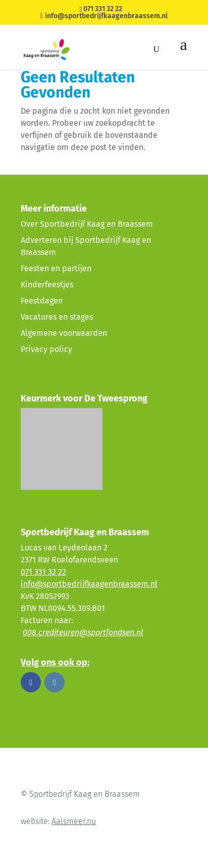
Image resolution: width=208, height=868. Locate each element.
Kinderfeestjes (47, 285)
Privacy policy (46, 349)
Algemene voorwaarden (64, 333)
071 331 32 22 (103, 9)
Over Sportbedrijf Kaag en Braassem (87, 224)
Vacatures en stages (57, 317)
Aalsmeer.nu (74, 821)
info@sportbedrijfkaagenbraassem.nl (89, 584)
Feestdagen (42, 301)
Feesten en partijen (56, 268)
